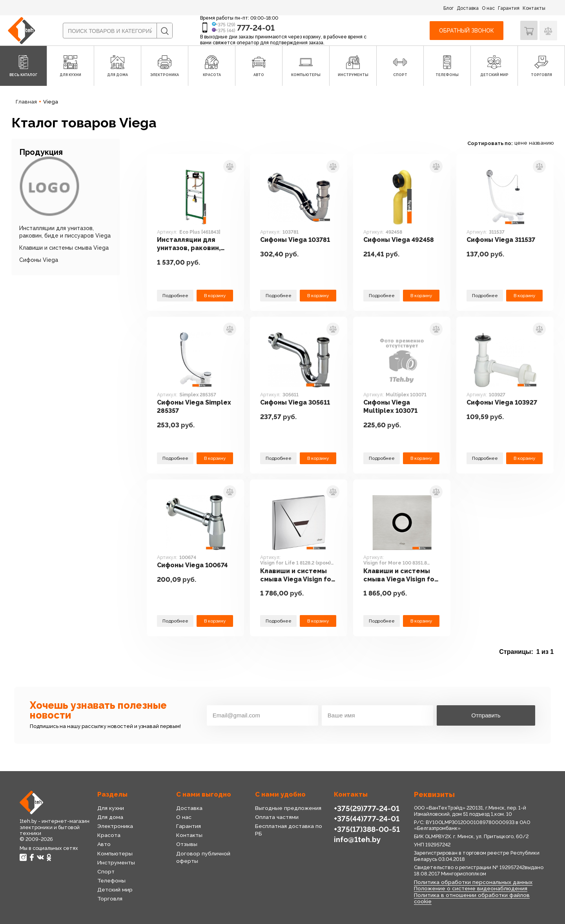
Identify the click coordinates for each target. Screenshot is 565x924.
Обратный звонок (466, 31)
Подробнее (175, 295)
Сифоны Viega (39, 260)
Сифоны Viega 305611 (297, 403)
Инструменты (116, 862)
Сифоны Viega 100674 (194, 565)
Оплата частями (277, 817)
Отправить (486, 715)
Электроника (115, 826)
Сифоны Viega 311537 (503, 240)
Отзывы (186, 844)
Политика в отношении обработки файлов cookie (471, 898)
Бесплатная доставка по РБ (292, 826)
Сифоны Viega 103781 (297, 240)
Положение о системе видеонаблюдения (470, 888)
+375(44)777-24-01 (366, 818)
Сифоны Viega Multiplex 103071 (392, 407)
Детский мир (115, 890)
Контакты (534, 8)
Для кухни (110, 808)
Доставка (468, 8)
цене (521, 143)
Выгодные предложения (287, 808)
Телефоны (111, 880)
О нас (488, 8)
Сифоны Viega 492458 (400, 240)
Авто (104, 844)
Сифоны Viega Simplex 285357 (195, 407)
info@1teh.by (357, 839)
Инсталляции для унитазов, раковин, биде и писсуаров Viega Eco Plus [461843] (190, 244)
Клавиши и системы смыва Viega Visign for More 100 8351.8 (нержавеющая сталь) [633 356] (402, 576)
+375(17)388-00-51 (366, 829)
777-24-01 (256, 28)
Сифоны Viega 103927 (503, 403)
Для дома (110, 817)
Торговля (110, 899)
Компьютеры (115, 853)
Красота (109, 835)
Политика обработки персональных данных (472, 882)
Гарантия (509, 8)
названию (541, 143)
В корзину (215, 295)
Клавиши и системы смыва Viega (64, 248)
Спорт (106, 871)
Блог (448, 8)
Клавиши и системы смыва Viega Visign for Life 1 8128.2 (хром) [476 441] (298, 576)
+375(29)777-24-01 (366, 808)
